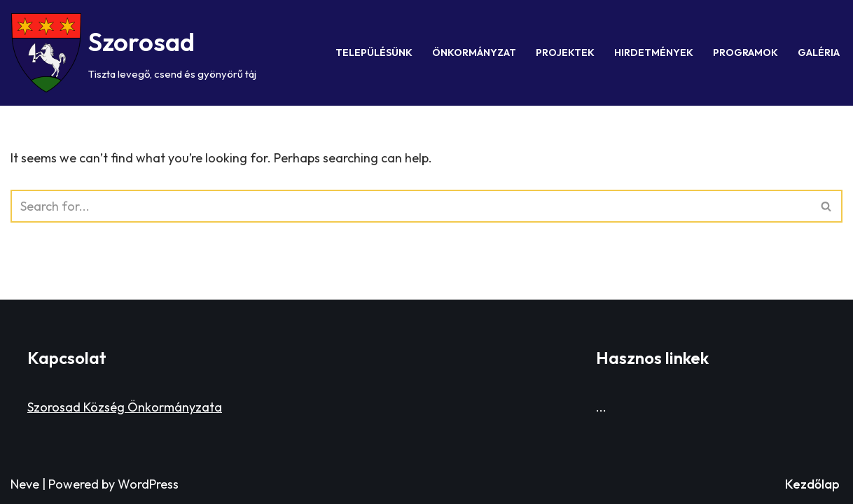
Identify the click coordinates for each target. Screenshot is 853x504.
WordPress (148, 484)
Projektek (565, 52)
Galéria (819, 52)
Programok (745, 52)
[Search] (411, 206)
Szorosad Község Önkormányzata (125, 407)
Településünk (374, 52)
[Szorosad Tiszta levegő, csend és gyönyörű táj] (134, 53)
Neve (25, 484)
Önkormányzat (474, 52)
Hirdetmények (654, 52)
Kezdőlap (812, 484)
